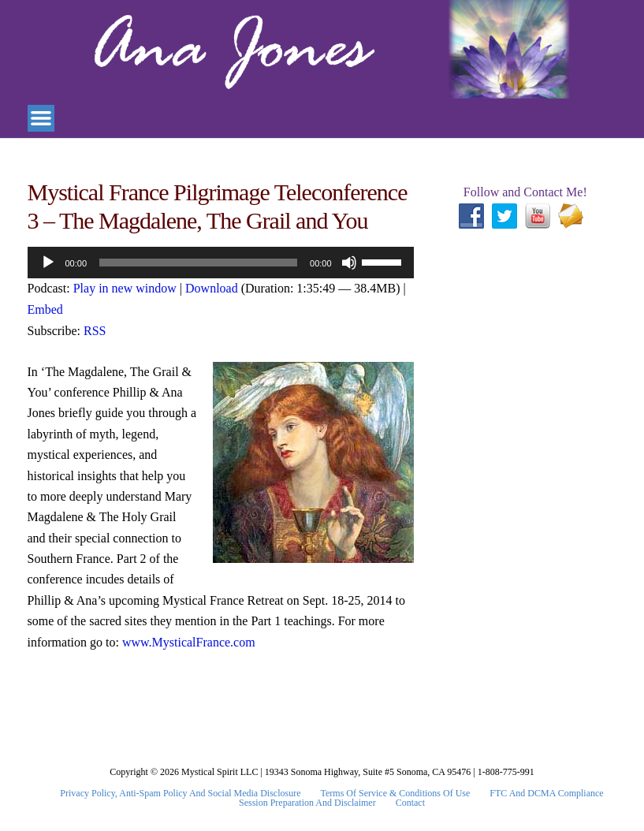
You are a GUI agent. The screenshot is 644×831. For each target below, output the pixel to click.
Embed (45, 309)
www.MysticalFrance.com (189, 642)
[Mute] (349, 263)
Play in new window (125, 288)
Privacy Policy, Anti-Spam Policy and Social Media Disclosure (180, 793)
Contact (410, 803)
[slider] (198, 263)
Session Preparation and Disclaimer (307, 803)
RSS (95, 331)
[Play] (48, 263)
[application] (221, 263)
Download (212, 288)
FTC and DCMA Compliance (546, 793)
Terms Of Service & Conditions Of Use (396, 793)
